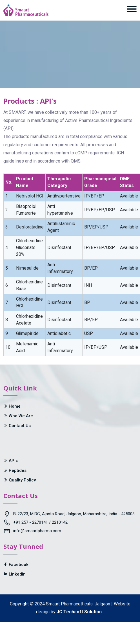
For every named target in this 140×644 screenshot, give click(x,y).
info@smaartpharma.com (37, 531)
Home (15, 406)
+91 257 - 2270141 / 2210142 (40, 522)
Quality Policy (22, 480)
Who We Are (21, 416)
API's (14, 461)
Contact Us (20, 426)
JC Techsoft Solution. (80, 612)
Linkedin (15, 574)
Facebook (16, 565)
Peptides (18, 470)
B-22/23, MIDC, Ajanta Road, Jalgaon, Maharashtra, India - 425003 (74, 514)
